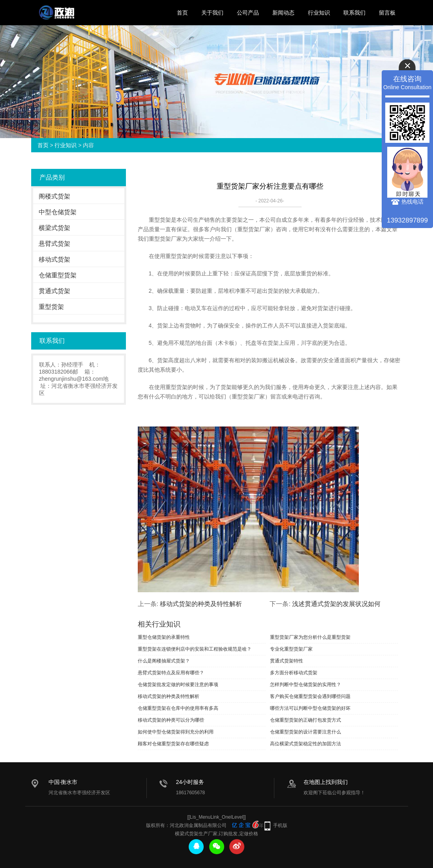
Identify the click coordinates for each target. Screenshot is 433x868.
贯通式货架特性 (287, 661)
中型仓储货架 (58, 212)
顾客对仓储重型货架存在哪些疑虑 (173, 744)
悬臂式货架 (54, 244)
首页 (182, 13)
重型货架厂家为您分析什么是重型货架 (310, 637)
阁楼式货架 (54, 196)
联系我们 (354, 13)
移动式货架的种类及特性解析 (201, 604)
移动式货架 (54, 259)
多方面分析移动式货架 (294, 673)
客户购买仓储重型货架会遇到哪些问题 (310, 696)
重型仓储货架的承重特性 (164, 637)
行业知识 (319, 13)
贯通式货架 (54, 291)
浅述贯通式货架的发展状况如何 (336, 604)
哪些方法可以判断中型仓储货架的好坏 (310, 708)
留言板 (387, 13)
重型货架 (51, 307)
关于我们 (212, 13)
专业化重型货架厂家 (291, 649)
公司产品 (248, 13)
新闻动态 (283, 13)
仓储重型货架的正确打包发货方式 (306, 720)
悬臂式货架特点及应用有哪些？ (171, 673)
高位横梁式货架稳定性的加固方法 (306, 744)
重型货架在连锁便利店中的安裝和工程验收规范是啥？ (195, 649)
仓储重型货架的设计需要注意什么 (306, 732)
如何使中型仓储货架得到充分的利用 (176, 732)
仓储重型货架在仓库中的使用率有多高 (178, 708)
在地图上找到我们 (326, 782)
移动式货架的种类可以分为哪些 (171, 720)
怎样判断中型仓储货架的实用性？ (306, 685)
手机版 (280, 825)
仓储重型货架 (58, 275)
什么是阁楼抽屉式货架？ (164, 661)
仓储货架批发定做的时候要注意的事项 (178, 685)
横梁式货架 (54, 228)
